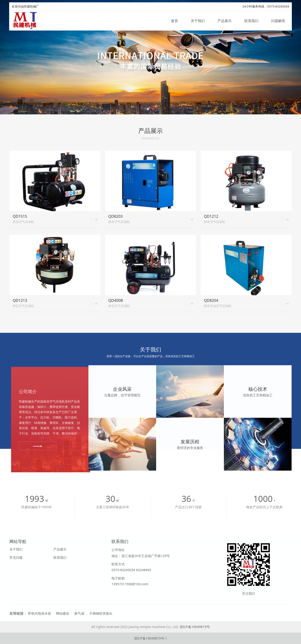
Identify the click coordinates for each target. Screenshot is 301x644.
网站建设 (63, 613)
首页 (174, 21)
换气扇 (79, 613)
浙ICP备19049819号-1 (151, 638)
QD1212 (211, 216)
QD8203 (116, 216)
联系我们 (251, 21)
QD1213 (20, 300)
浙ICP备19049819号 (195, 627)
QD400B (116, 300)
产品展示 (225, 21)
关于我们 (198, 21)
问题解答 (278, 21)
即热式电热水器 (40, 613)
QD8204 (211, 300)
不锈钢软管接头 (101, 613)
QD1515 (20, 216)
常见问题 (16, 557)
